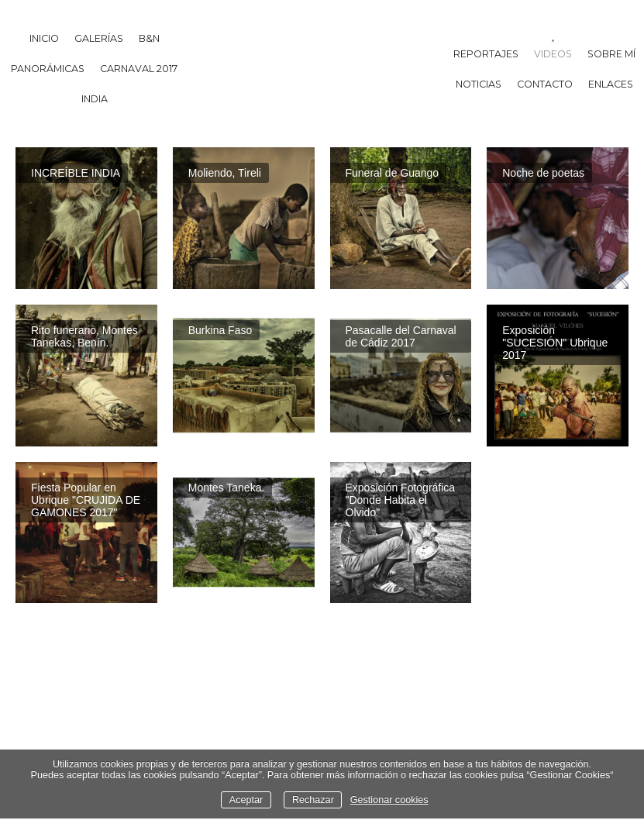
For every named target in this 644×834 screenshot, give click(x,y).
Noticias (479, 84)
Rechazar (313, 800)
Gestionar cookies (389, 800)
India (95, 99)
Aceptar (246, 800)
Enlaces (611, 84)
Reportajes (486, 54)
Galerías (99, 38)
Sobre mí (611, 54)
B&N (149, 38)
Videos (553, 54)
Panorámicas (48, 69)
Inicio (44, 38)
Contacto (545, 84)
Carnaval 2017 (139, 69)
